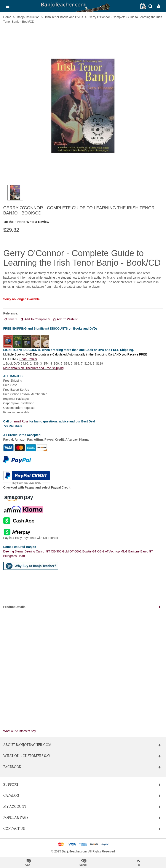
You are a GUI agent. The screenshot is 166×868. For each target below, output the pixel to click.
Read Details (28, 359)
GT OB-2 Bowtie (81, 551)
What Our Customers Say (27, 756)
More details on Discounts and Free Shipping (33, 368)
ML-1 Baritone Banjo (135, 551)
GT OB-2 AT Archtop (106, 551)
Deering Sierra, (14, 551)
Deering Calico (35, 551)
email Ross (21, 421)
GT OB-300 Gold (58, 551)
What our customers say (20, 731)
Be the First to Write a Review (26, 222)
